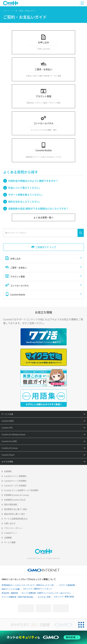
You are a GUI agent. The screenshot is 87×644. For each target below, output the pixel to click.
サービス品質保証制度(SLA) (16, 519)
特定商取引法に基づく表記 (16, 509)
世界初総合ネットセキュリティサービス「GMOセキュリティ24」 (28, 585)
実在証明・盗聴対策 (10, 593)
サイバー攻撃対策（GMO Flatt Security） (18, 597)
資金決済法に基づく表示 (15, 514)
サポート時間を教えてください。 (26, 195)
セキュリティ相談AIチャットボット (38, 589)
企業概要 (8, 538)
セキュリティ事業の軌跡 (64, 597)
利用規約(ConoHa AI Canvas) (17, 495)
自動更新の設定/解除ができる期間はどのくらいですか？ (38, 209)
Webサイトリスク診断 (11, 589)
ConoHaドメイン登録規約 (15, 476)
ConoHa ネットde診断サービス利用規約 (21, 490)
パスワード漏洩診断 (67, 585)
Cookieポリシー (11, 533)
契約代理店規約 (11, 505)
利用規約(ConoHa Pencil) (15, 500)
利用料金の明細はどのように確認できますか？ (33, 181)
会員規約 (8, 471)
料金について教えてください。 (25, 188)
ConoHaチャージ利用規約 (15, 481)
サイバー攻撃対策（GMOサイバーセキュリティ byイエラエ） (47, 593)
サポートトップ (9, 11)
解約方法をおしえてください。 (25, 202)
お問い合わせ (10, 523)
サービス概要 (10, 542)
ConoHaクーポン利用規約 (15, 486)
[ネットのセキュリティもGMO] (43, 637)
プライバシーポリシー (14, 528)
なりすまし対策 (44, 597)
